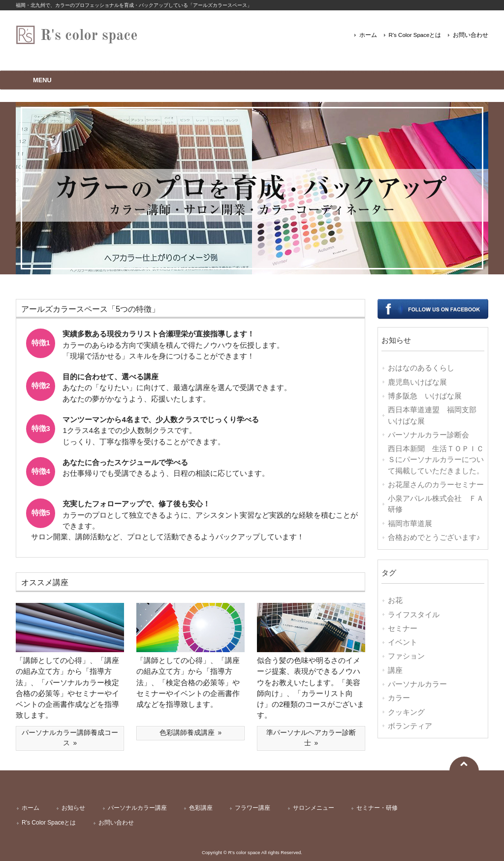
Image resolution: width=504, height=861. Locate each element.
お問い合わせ (471, 35)
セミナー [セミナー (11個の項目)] (403, 629)
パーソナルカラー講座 (137, 808)
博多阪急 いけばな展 (425, 396)
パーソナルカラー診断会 (428, 435)
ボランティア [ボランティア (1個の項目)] (410, 726)
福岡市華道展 (410, 524)
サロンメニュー (314, 808)
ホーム (368, 35)
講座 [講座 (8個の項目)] (395, 670)
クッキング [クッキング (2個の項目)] (406, 712)
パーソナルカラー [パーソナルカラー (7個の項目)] (417, 684)
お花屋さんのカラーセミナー (436, 485)
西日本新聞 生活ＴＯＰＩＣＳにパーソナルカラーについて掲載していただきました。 (436, 460)
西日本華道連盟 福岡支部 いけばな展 (436, 415)
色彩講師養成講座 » (191, 733)
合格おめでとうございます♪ (434, 537)
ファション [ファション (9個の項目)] (406, 656)
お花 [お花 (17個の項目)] (395, 600)
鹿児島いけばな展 (417, 382)
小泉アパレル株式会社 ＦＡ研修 (436, 504)
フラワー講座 (252, 808)
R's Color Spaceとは (415, 35)
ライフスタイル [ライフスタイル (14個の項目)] (414, 615)
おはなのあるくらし (421, 368)
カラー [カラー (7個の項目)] (399, 698)
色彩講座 (201, 808)
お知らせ (73, 808)
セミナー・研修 (377, 808)
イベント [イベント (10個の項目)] (403, 642)
